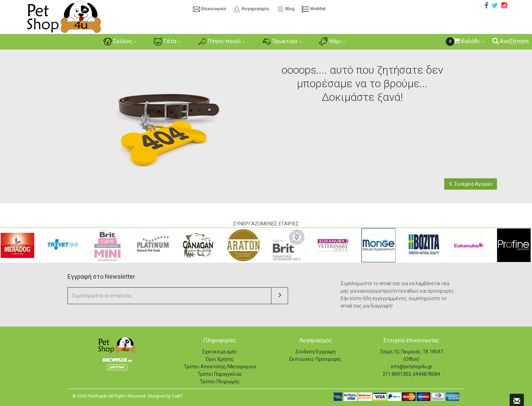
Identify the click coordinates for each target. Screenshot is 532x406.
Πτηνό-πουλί (219, 42)
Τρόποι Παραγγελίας (220, 374)
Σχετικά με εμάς (220, 352)
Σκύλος (116, 42)
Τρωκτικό (281, 42)
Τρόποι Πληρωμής (220, 382)
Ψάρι (332, 42)
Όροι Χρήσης (220, 359)
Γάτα (164, 42)
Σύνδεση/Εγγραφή (316, 352)
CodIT (177, 396)
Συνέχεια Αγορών (471, 184)
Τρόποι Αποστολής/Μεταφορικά (220, 367)
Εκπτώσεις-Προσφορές (316, 359)
